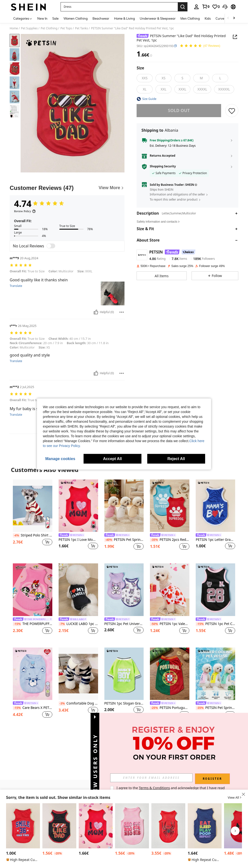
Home (14, 28)
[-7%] (62, 624)
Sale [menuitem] (55, 18)
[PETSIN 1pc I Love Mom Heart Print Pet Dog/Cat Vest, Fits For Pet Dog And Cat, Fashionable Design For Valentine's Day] (78, 506)
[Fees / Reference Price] (151, 55)
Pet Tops (66, 28)
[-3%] (62, 704)
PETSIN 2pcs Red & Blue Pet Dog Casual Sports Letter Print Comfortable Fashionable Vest (170, 540)
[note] (23, 860)
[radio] (145, 78)
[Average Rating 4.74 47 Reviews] (200, 46)
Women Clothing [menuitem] (76, 18)
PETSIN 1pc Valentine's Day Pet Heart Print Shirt (170, 624)
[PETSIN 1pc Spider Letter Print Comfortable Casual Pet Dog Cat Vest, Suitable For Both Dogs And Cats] (168, 826)
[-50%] (154, 624)
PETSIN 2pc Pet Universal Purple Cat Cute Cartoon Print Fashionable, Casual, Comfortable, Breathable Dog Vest (124, 624)
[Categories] (23, 18)
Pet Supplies (29, 28)
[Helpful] (96, 312)
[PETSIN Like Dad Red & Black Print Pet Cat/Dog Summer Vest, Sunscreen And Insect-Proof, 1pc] (59, 826)
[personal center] (196, 7)
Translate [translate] (16, 286)
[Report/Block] (122, 312)
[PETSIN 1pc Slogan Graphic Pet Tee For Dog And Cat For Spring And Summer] (124, 674)
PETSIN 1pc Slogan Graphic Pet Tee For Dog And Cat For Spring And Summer (124, 703)
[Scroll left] (228, 18)
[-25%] (154, 708)
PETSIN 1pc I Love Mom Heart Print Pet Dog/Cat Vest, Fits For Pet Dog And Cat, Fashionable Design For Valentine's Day (78, 540)
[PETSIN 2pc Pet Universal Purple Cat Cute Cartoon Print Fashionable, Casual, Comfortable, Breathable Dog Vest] (124, 590)
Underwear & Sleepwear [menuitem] (158, 18)
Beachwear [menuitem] (101, 18)
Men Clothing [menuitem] (190, 18)
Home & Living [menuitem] (124, 18)
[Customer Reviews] (67, 188)
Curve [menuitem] (220, 18)
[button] (119, 7)
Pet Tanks (82, 28)
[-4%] (16, 535)
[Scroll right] (234, 18)
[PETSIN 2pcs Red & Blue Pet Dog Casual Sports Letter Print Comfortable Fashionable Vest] (170, 506)
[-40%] (109, 540)
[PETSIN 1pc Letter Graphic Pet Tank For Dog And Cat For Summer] (23, 826)
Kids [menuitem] (208, 18)
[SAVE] (232, 111)
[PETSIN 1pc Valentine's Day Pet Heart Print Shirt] (170, 590)
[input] (151, 778)
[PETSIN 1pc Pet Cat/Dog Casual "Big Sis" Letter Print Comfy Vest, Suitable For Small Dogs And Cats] (132, 826)
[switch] (51, 246)
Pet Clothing (49, 28)
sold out (179, 110)
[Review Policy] (25, 211)
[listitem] (33, 518)
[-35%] (154, 540)
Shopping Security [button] (163, 166)
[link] (206, 7)
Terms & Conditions (154, 788)
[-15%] (17, 624)
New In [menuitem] (42, 18)
